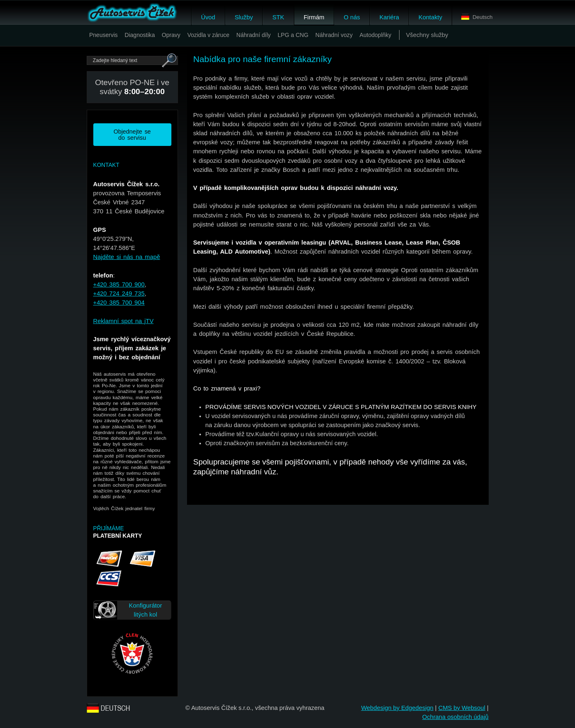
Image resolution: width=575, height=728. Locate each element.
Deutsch (477, 17)
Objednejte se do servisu (132, 134)
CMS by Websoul (462, 708)
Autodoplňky (375, 35)
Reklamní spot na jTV (124, 321)
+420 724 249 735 (119, 294)
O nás (352, 17)
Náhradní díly (254, 35)
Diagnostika (140, 35)
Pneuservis (104, 35)
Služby (244, 17)
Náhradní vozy (334, 35)
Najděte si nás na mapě (127, 257)
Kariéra (389, 17)
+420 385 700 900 (119, 284)
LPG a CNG (293, 35)
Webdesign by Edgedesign (397, 708)
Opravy (171, 35)
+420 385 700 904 (119, 303)
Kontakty (430, 17)
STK (278, 17)
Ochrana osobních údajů (455, 717)
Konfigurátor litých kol (146, 610)
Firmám (314, 17)
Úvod (208, 17)
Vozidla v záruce (208, 35)
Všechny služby (427, 35)
